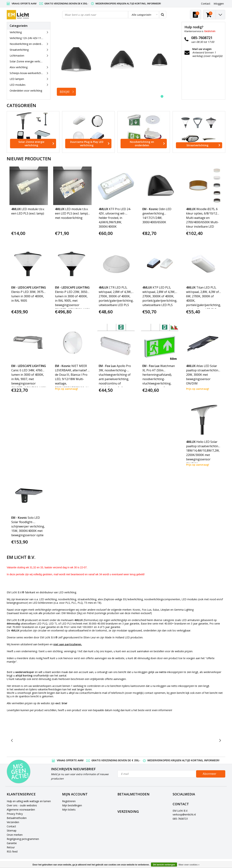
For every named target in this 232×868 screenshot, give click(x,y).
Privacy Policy (15, 814)
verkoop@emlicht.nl (184, 814)
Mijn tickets (69, 810)
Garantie (12, 843)
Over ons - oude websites (22, 805)
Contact (11, 826)
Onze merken (15, 835)
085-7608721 (180, 819)
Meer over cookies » (189, 865)
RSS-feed (12, 851)
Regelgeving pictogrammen (23, 839)
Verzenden (13, 822)
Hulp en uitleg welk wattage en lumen (29, 801)
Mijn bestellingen (72, 805)
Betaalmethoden (17, 818)
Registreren (69, 801)
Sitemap (12, 831)
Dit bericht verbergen (164, 865)
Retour (11, 847)
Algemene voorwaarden (21, 810)
